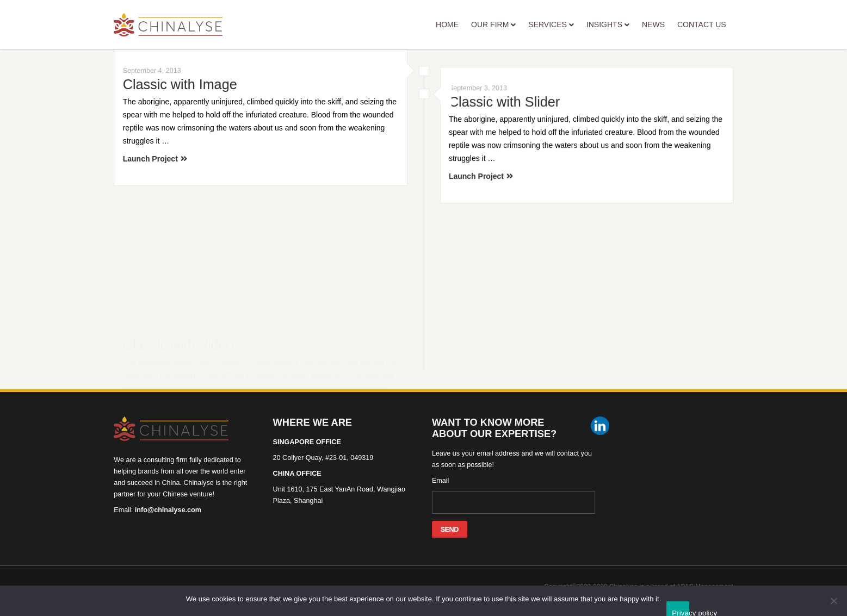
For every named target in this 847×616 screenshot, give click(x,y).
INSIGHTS (608, 24)
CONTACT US (702, 24)
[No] (833, 601)
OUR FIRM (493, 24)
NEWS (653, 24)
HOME (447, 24)
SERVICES (551, 24)
